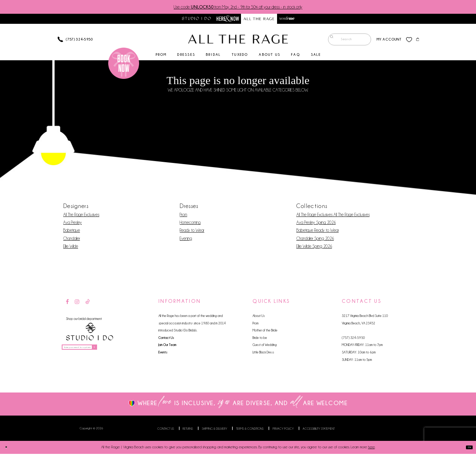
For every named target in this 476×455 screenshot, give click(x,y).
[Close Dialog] (8, 448)
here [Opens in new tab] (372, 448)
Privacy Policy (283, 430)
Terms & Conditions (250, 430)
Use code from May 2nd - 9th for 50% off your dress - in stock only (238, 7)
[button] (384, 41)
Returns (188, 430)
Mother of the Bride (265, 332)
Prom (183, 216)
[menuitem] (345, 41)
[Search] (345, 41)
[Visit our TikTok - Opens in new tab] (88, 303)
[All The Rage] (238, 41)
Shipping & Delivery (215, 430)
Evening (186, 240)
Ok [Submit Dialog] (467, 449)
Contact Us (166, 339)
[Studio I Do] (90, 333)
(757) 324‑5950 (353, 339)
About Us (259, 317)
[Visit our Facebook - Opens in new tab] (67, 303)
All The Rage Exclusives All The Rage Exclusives (333, 216)
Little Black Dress (263, 354)
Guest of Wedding (265, 346)
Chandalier (72, 240)
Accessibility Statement (319, 430)
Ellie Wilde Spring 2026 (314, 247)
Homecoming (190, 224)
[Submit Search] (329, 41)
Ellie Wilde (71, 247)
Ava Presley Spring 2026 (316, 224)
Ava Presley (73, 224)
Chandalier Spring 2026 (315, 240)
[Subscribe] (120, 351)
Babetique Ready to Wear (318, 232)
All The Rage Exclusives (81, 216)
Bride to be (260, 339)
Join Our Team (167, 346)
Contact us (166, 430)
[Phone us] (75, 41)
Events (163, 354)
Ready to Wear (192, 232)
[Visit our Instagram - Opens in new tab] (77, 303)
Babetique (72, 232)
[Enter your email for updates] (93, 351)
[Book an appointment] (124, 65)
